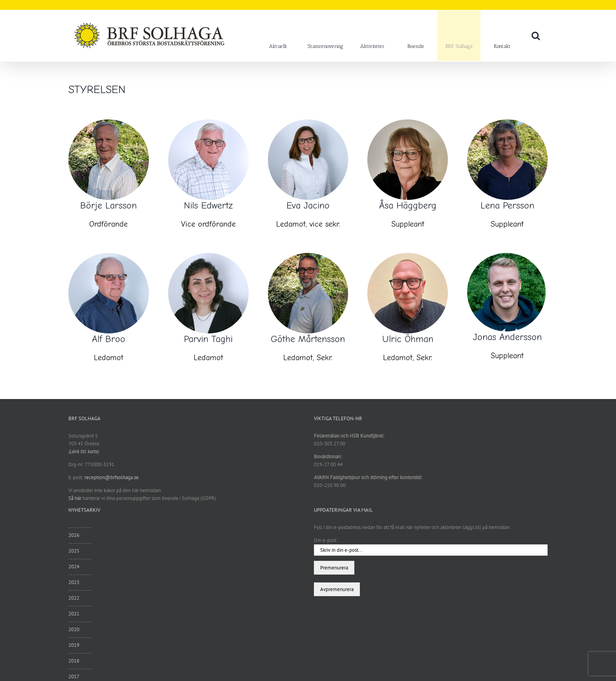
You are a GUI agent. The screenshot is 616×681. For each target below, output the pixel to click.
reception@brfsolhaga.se (112, 477)
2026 (74, 535)
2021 (74, 614)
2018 (74, 661)
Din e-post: (326, 540)
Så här (75, 498)
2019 (74, 645)
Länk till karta (84, 451)
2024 (74, 567)
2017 (74, 676)
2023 (74, 582)
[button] (536, 35)
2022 (74, 598)
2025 (74, 551)
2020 (74, 629)
